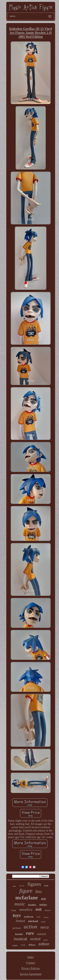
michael (33, 921)
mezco (48, 910)
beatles (32, 905)
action (31, 927)
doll (38, 909)
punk (46, 940)
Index (31, 957)
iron (46, 886)
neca (45, 927)
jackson (17, 928)
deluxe (32, 945)
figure (26, 891)
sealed (35, 939)
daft (44, 899)
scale (23, 945)
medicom (29, 917)
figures (34, 884)
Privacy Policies (31, 968)
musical (20, 939)
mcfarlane (27, 898)
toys (17, 915)
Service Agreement (31, 974)
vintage (13, 910)
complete (15, 945)
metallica (26, 909)
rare (30, 933)
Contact (31, 963)
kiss (39, 892)
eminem (42, 934)
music (20, 904)
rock (38, 917)
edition (44, 944)
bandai (19, 934)
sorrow (22, 886)
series (43, 905)
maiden (46, 917)
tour (14, 886)
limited (20, 921)
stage (43, 922)
